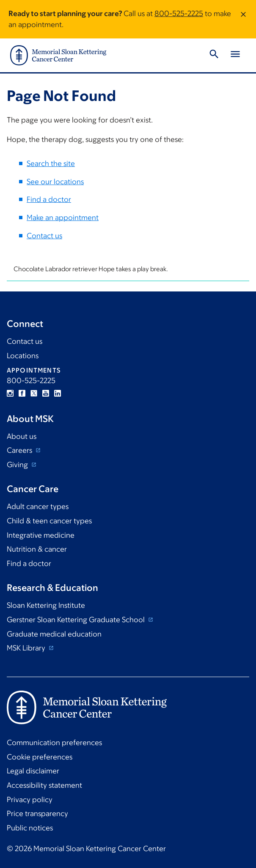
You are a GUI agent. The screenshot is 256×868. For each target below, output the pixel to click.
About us (22, 436)
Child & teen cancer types (49, 521)
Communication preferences (54, 743)
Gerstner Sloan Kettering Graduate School (77, 620)
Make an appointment (63, 218)
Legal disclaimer (33, 771)
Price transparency (37, 814)
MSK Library (27, 648)
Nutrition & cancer (37, 549)
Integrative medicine (41, 535)
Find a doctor (49, 199)
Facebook (22, 393)
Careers (20, 450)
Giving (18, 465)
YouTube (46, 393)
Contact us (44, 235)
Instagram (10, 393)
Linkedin (58, 393)
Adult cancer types (38, 506)
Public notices (30, 828)
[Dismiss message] (243, 19)
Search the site (51, 163)
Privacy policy (30, 800)
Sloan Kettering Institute (46, 605)
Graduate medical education (54, 634)
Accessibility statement (44, 785)
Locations (23, 356)
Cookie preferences (40, 757)
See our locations (55, 182)
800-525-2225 (179, 14)
